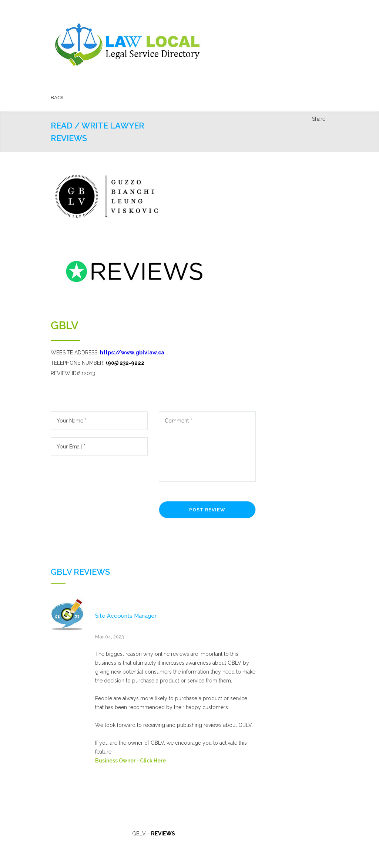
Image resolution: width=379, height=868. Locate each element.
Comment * (207, 447)
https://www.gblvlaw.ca (132, 353)
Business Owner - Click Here (130, 761)
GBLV (65, 325)
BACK (57, 98)
